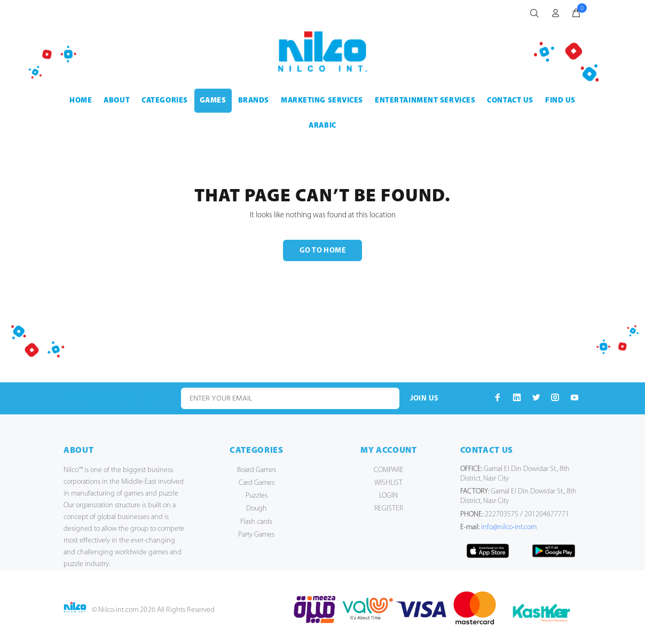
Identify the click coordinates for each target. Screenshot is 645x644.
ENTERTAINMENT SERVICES (425, 101)
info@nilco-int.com (509, 527)
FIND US (560, 101)
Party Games (256, 535)
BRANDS (254, 101)
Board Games (257, 470)
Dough (257, 509)
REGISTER (389, 509)
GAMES (213, 101)
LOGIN (388, 496)
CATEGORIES (165, 101)
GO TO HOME (322, 251)
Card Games (257, 483)
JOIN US (424, 399)
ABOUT (117, 101)
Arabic (322, 126)
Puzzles (257, 496)
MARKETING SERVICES (322, 101)
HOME (81, 101)
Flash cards (256, 522)
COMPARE (389, 470)
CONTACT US (510, 101)
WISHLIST (388, 483)
